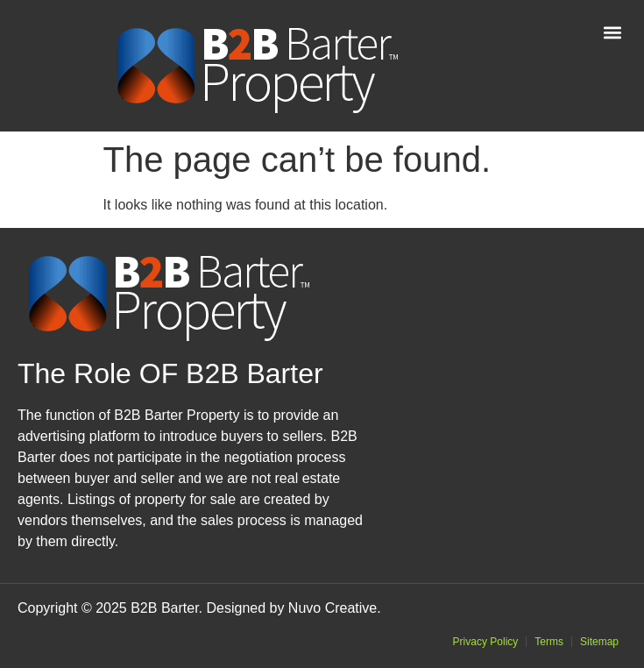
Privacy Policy (486, 642)
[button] (612, 32)
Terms (549, 642)
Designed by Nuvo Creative (291, 608)
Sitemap (599, 642)
